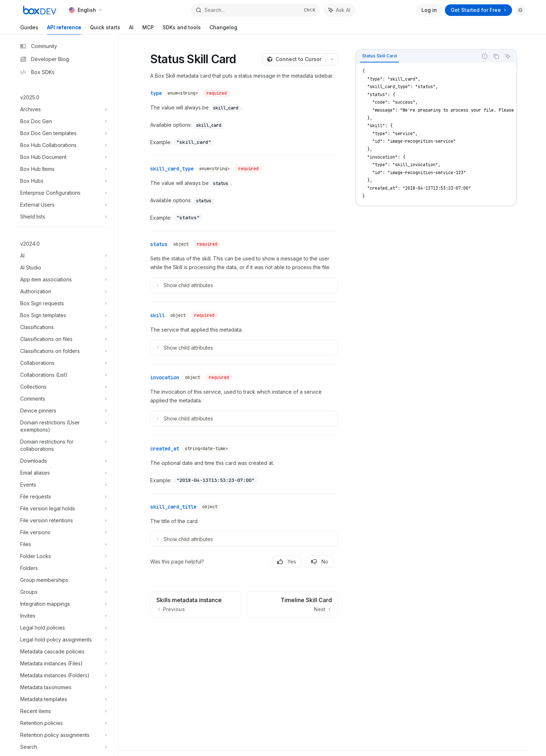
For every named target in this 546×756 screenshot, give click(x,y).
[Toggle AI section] (63, 256)
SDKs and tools (182, 29)
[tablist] (417, 56)
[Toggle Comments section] (63, 399)
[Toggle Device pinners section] (63, 411)
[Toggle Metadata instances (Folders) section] (63, 675)
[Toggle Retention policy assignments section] (63, 735)
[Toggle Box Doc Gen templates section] (63, 133)
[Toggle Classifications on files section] (63, 339)
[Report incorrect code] (485, 56)
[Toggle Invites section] (63, 616)
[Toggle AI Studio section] (63, 268)
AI (131, 29)
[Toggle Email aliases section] (63, 473)
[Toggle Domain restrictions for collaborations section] (63, 445)
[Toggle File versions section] (63, 532)
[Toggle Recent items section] (63, 711)
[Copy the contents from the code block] (496, 56)
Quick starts (105, 29)
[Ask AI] (508, 56)
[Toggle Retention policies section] (63, 723)
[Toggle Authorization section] (63, 291)
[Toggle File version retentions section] (63, 520)
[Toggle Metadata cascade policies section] (63, 652)
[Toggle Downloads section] (63, 461)
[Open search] (255, 10)
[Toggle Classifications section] (63, 327)
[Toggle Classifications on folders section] (63, 351)
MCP (148, 29)
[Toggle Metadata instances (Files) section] (63, 664)
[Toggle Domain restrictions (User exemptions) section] (63, 426)
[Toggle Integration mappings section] (63, 604)
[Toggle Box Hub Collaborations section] (63, 145)
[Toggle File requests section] (63, 497)
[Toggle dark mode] (520, 10)
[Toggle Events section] (63, 485)
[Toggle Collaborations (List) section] (63, 375)
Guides (29, 29)
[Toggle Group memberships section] (63, 580)
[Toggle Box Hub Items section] (63, 169)
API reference (64, 29)
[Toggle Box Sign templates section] (63, 315)
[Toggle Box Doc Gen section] (63, 121)
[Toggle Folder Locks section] (63, 556)
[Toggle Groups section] (63, 592)
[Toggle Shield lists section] (63, 217)
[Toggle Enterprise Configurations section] (63, 193)
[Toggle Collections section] (63, 387)
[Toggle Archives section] (63, 109)
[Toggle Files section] (63, 544)
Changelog (223, 29)
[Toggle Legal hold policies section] (63, 628)
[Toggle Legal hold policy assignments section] (63, 640)
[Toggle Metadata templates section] (63, 699)
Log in (429, 10)
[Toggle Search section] (63, 747)
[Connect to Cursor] (294, 59)
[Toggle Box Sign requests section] (63, 303)
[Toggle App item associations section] (63, 280)
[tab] (380, 56)
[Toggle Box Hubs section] (63, 181)
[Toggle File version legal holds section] (63, 509)
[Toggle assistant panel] (339, 10)
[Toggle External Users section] (63, 205)
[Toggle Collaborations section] (63, 363)
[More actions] (332, 59)
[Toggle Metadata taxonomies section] (63, 687)
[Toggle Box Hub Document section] (63, 157)
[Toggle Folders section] (63, 568)
